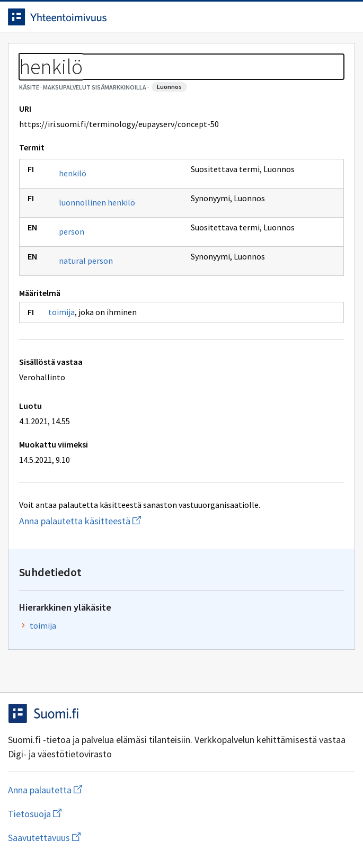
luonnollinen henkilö (97, 202)
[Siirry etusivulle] (160, 17)
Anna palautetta (87, 790)
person (72, 231)
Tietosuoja (86, 814)
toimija (61, 312)
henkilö (73, 173)
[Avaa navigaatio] (344, 17)
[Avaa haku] (323, 17)
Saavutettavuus (105, 838)
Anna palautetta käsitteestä (129, 521)
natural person (86, 261)
